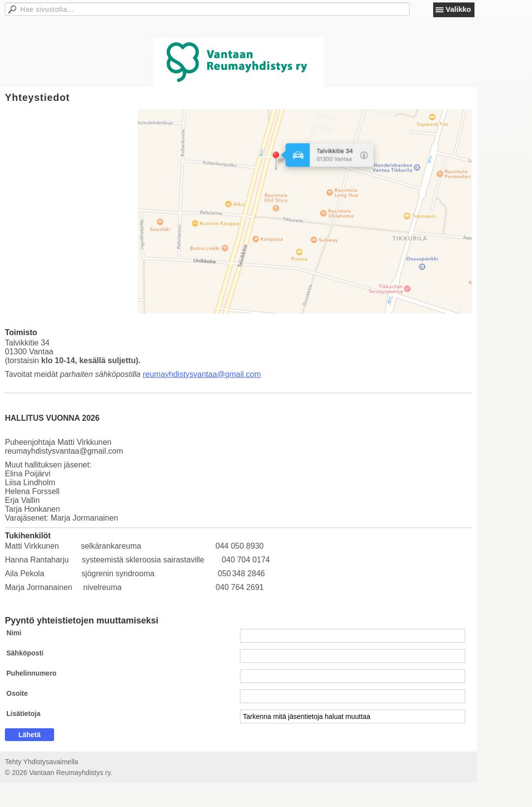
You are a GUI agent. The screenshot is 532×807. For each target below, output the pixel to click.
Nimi (14, 633)
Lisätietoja (23, 714)
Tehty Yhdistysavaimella (42, 762)
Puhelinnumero (31, 673)
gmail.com (243, 374)
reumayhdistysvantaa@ (184, 374)
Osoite (17, 693)
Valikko (458, 9)
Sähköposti (25, 653)
